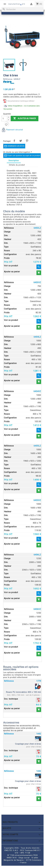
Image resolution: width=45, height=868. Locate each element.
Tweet (21, 141)
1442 (39, 734)
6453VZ (37, 282)
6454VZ (37, 391)
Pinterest (27, 141)
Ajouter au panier (25, 119)
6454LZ (37, 337)
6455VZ (37, 500)
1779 (39, 681)
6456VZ (37, 609)
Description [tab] (14, 161)
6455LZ (37, 446)
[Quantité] (4, 119)
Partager (14, 141)
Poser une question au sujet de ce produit (22, 156)
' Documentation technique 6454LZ (21, 101)
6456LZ (37, 555)
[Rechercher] (22, 9)
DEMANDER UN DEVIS (14, 146)
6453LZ (37, 228)
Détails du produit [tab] (17, 165)
